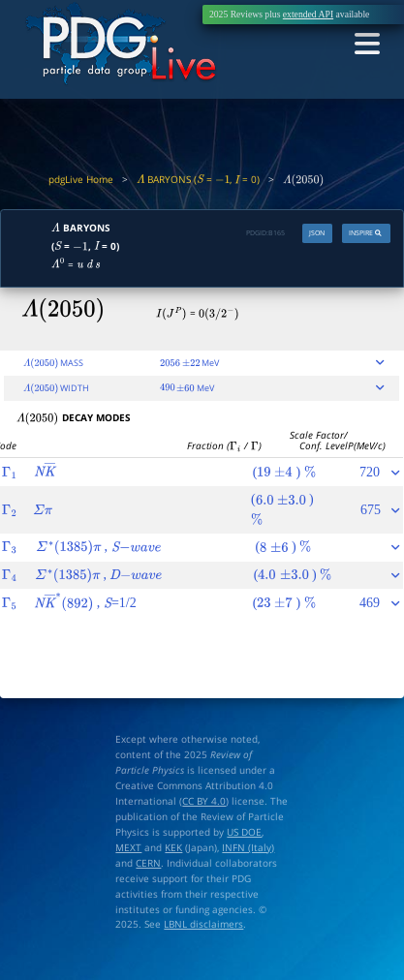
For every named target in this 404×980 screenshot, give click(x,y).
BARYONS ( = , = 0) (199, 179)
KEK (173, 847)
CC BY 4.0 (204, 801)
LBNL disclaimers (203, 924)
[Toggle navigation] (367, 45)
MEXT (128, 847)
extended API (308, 14)
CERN (148, 863)
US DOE (244, 832)
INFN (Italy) (248, 847)
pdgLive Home (81, 179)
